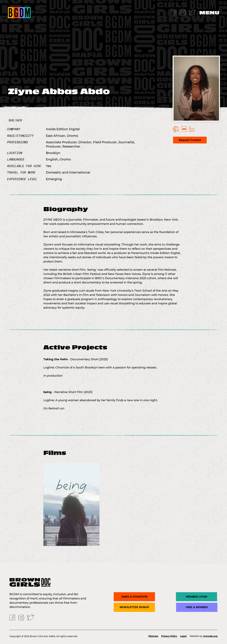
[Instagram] (183, 12)
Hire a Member (197, 607)
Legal (183, 636)
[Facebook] (174, 12)
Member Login (197, 597)
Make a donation (134, 597)
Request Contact (190, 140)
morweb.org (210, 636)
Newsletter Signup (134, 607)
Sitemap (153, 636)
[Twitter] (192, 12)
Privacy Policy (169, 636)
